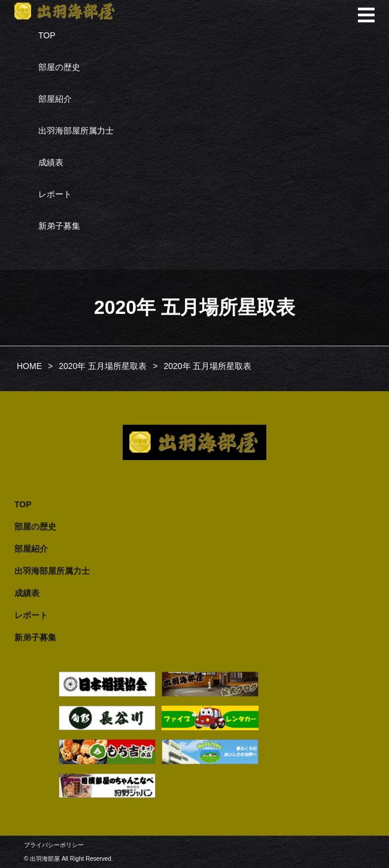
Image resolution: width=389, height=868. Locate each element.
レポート (55, 194)
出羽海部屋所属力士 (76, 131)
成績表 (51, 162)
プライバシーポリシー (54, 845)
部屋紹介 (55, 99)
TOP (47, 35)
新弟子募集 (59, 226)
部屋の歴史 (59, 67)
